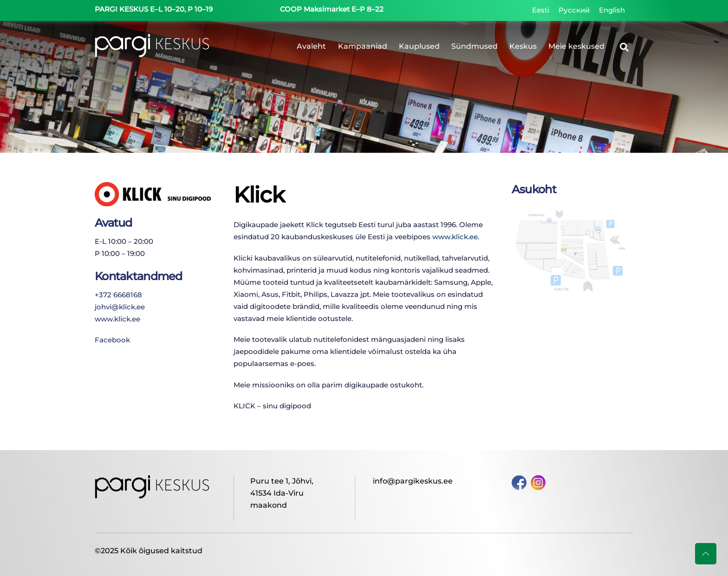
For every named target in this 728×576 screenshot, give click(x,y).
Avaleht (311, 46)
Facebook (112, 340)
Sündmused (474, 46)
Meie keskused (576, 46)
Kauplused (419, 46)
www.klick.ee (117, 319)
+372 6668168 (118, 295)
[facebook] (519, 482)
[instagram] (538, 482)
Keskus (523, 46)
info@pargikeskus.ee (413, 481)
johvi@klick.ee (120, 307)
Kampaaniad (363, 46)
